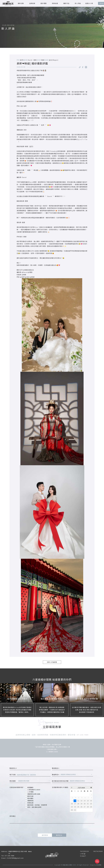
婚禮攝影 (30, 787)
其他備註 (13, 816)
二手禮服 (30, 792)
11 (78, 801)
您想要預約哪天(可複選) (60, 787)
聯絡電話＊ (56, 768)
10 (75, 801)
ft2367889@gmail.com (15, 858)
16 (72, 804)
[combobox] (76, 775)
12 (81, 801)
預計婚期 (13, 781)
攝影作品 (66, 3)
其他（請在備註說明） (35, 807)
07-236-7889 (10, 856)
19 (81, 804)
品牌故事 (32, 3)
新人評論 (78, 3)
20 (85, 804)
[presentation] (52, 828)
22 (91, 804)
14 (88, 801)
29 (91, 807)
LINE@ (83, 854)
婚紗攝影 (30, 798)
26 (81, 807)
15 (91, 801)
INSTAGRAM (98, 851)
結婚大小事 (89, 3)
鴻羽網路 (99, 865)
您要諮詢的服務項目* (17, 787)
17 (75, 804)
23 (72, 807)
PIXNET (83, 856)
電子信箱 (13, 775)
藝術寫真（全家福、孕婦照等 (37, 805)
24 (75, 807)
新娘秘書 (55, 3)
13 (85, 801)
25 (78, 807)
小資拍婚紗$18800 (34, 790)
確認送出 (59, 835)
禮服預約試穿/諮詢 (34, 794)
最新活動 (21, 3)
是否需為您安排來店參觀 (60, 781)
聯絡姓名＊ (13, 768)
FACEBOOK (84, 851)
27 (85, 807)
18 (78, 804)
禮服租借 (30, 801)
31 (75, 810)
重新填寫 (45, 835)
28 (88, 807)
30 (72, 810)
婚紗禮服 (44, 3)
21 (88, 804)
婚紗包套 (30, 796)
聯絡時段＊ (56, 775)
